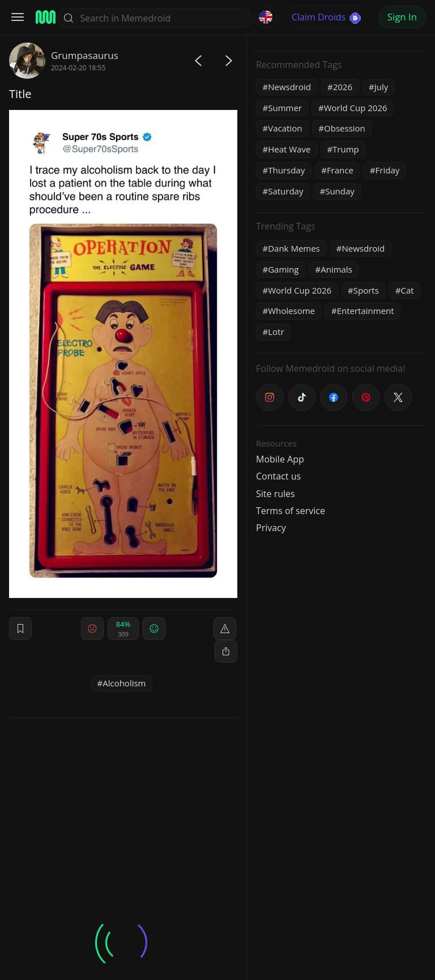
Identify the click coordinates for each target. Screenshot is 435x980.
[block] (226, 651)
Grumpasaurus (85, 55)
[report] (225, 629)
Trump (346, 149)
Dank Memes (294, 248)
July (381, 87)
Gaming (283, 269)
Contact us (278, 476)
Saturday (285, 191)
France (340, 170)
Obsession (345, 128)
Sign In (402, 17)
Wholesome (291, 311)
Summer (285, 108)
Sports (366, 290)
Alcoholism (124, 683)
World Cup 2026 (356, 108)
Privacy (271, 528)
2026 (343, 87)
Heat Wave (289, 149)
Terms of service (291, 511)
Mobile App (280, 459)
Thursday (286, 170)
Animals (336, 269)
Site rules (276, 494)
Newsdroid (289, 87)
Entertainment (366, 311)
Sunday (340, 191)
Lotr (276, 332)
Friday (388, 170)
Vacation (285, 128)
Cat (408, 290)
